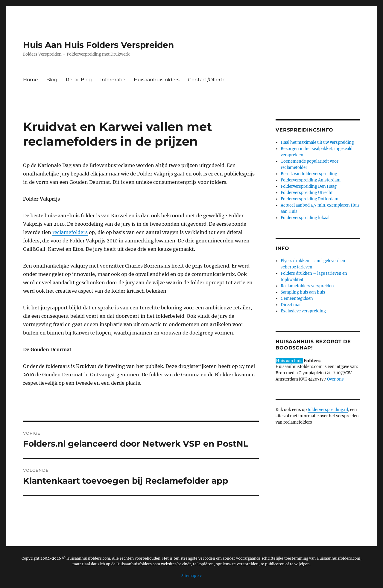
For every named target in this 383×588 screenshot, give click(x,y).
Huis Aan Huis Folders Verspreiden (98, 45)
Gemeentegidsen (297, 298)
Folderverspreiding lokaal (305, 218)
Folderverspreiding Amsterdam (311, 180)
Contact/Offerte (207, 80)
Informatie (113, 80)
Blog (52, 80)
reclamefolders (70, 232)
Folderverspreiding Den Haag (309, 186)
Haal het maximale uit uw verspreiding (317, 142)
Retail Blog (79, 80)
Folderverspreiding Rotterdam (310, 199)
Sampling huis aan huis (303, 292)
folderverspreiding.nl (328, 410)
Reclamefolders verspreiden (307, 286)
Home (31, 80)
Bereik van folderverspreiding (309, 174)
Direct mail (291, 305)
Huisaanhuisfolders (157, 80)
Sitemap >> (192, 576)
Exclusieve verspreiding (303, 311)
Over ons (335, 379)
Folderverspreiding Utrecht (307, 193)
